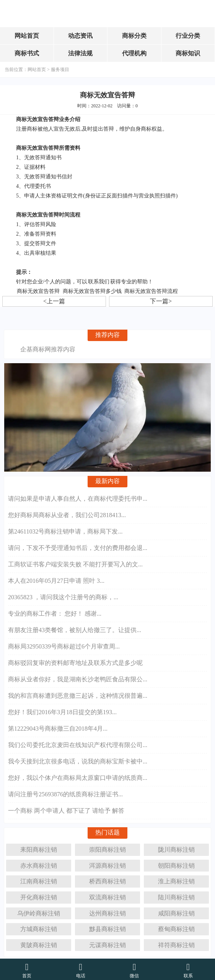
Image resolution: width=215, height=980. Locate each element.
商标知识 (188, 53)
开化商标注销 (39, 895)
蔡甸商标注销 (176, 927)
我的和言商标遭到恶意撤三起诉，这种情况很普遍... (78, 694)
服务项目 (60, 70)
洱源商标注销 (107, 863)
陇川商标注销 (176, 847)
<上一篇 (54, 301)
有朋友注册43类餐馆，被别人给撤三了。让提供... (75, 628)
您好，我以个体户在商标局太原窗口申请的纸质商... (78, 776)
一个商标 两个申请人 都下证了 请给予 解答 (66, 809)
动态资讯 (80, 36)
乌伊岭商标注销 (39, 911)
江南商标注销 (39, 879)
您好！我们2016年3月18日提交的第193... (62, 711)
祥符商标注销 (176, 943)
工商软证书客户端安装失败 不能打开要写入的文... (75, 563)
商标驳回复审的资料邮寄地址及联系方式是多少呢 (75, 661)
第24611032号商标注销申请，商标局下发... (65, 530)
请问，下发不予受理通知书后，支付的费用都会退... (78, 546)
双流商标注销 (107, 895)
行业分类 (188, 36)
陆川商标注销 (176, 895)
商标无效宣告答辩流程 (151, 291)
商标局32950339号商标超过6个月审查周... (64, 645)
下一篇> (161, 301)
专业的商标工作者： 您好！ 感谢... (55, 612)
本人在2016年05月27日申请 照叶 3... (56, 579)
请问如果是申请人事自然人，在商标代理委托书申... (78, 497)
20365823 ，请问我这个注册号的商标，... (63, 596)
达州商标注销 (107, 911)
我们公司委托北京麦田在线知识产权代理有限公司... (78, 743)
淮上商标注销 (176, 879)
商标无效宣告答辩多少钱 (92, 291)
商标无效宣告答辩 (38, 291)
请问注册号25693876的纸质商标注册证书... (65, 793)
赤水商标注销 (39, 863)
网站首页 (27, 36)
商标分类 (134, 36)
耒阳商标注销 (39, 847)
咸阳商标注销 (176, 911)
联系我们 (99, 282)
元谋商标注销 (107, 943)
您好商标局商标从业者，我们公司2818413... (67, 513)
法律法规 (80, 53)
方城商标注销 (39, 927)
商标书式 (27, 53)
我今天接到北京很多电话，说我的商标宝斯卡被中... (78, 760)
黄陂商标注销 (39, 943)
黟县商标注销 (107, 927)
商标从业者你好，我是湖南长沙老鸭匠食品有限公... (78, 678)
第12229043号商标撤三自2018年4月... (58, 727)
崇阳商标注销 (107, 847)
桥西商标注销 (107, 879)
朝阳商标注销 (176, 863)
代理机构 (134, 53)
